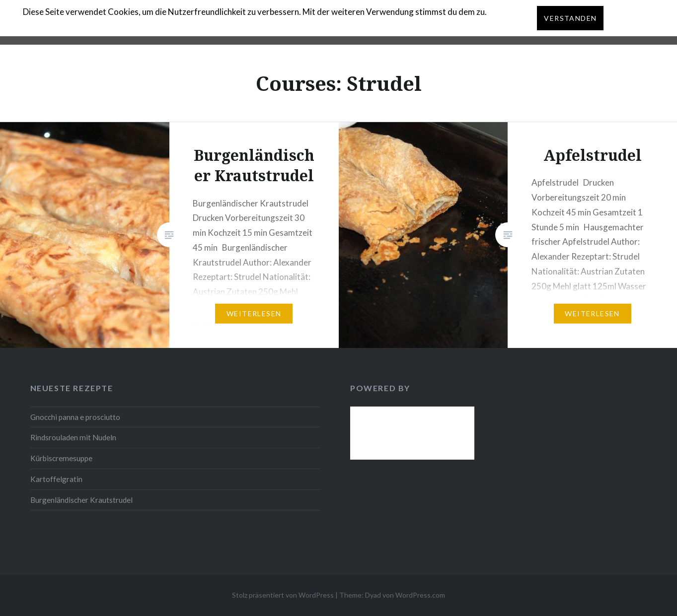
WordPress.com (420, 595)
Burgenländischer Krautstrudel (81, 500)
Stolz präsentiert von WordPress (283, 595)
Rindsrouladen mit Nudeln (73, 437)
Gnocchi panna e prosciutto (75, 417)
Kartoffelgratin (56, 479)
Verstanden (570, 18)
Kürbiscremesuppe (61, 458)
